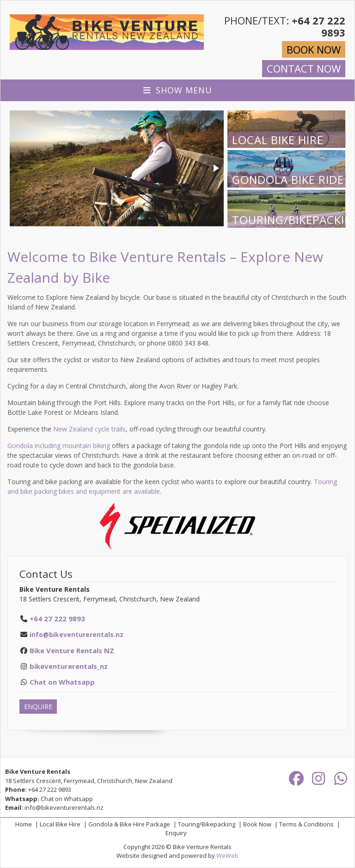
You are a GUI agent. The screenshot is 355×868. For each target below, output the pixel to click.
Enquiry (176, 833)
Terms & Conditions (306, 824)
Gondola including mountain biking (59, 446)
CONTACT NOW (304, 68)
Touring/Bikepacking (207, 824)
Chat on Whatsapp (67, 799)
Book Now (257, 824)
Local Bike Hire (60, 824)
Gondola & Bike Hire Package (129, 824)
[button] (215, 168)
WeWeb (227, 856)
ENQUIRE (38, 707)
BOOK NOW (314, 49)
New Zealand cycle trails (89, 429)
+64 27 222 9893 (50, 789)
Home (24, 824)
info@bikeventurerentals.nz (77, 634)
